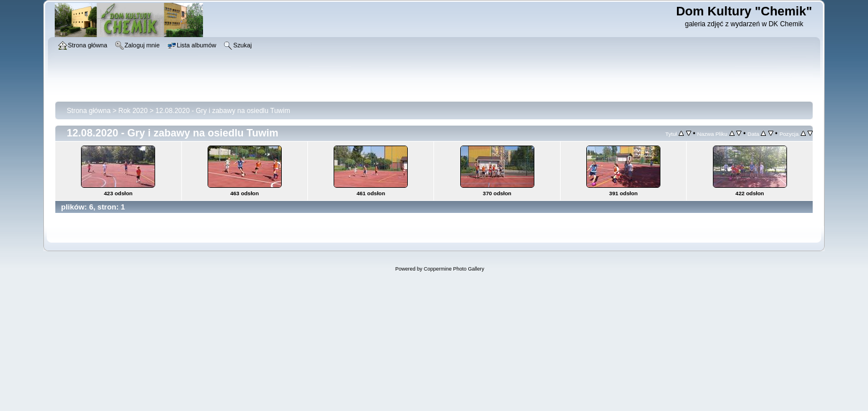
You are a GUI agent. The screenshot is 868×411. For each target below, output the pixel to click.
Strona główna (89, 111)
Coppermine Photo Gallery (454, 269)
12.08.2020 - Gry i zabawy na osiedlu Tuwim (223, 111)
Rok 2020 (133, 111)
